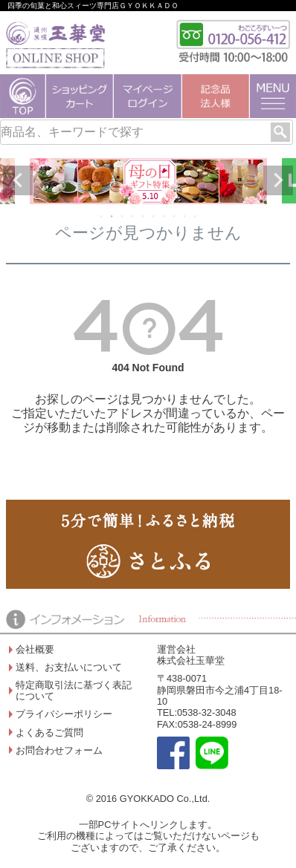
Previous (18, 180)
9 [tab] (185, 216)
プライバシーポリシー (64, 714)
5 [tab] (144, 216)
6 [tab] (154, 216)
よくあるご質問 (49, 732)
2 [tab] (112, 216)
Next (278, 180)
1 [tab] (102, 216)
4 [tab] (133, 216)
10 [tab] (196, 216)
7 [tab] (164, 216)
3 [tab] (123, 216)
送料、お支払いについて (69, 667)
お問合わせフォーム (59, 750)
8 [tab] (175, 216)
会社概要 (35, 649)
